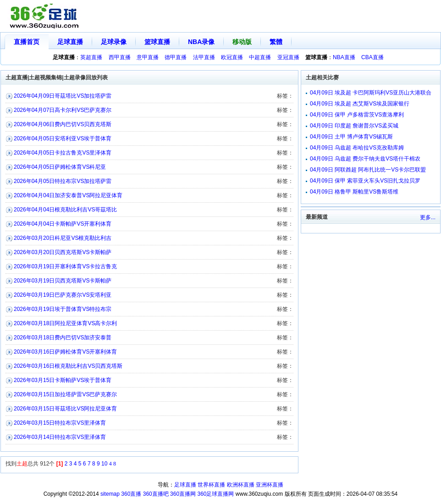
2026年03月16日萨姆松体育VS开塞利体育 (65, 352)
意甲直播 (148, 57)
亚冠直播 (288, 57)
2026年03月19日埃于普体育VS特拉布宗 (63, 309)
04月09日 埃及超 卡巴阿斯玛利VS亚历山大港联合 (371, 93)
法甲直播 (204, 57)
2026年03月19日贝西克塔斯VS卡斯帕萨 (63, 281)
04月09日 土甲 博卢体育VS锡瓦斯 (351, 137)
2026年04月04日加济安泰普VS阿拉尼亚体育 (68, 195)
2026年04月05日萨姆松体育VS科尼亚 (60, 167)
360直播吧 (156, 494)
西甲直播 (120, 57)
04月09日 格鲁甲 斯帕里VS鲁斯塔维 (354, 192)
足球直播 (70, 42)
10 (104, 464)
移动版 (242, 42)
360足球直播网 (215, 494)
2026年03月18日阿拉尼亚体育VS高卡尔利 (65, 323)
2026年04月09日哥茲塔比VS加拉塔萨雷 (63, 96)
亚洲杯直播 (270, 485)
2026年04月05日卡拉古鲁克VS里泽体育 (63, 153)
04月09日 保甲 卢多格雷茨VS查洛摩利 (357, 115)
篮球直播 (157, 42)
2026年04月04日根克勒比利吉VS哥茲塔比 (65, 210)
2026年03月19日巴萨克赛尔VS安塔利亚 (63, 295)
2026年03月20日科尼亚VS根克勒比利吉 (63, 238)
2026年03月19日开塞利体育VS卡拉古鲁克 (65, 266)
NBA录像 (201, 42)
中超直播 (260, 57)
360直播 (131, 494)
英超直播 (91, 57)
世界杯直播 (211, 485)
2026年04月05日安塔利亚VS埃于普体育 (63, 138)
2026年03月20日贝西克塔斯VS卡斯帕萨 (63, 252)
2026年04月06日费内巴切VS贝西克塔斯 (63, 124)
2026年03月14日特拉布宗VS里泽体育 (60, 437)
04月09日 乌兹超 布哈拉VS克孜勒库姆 (357, 148)
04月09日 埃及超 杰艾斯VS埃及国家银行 (360, 104)
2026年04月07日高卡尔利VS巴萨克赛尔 (63, 110)
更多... (428, 217)
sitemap (110, 494)
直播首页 (27, 42)
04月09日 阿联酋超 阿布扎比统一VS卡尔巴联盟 (368, 170)
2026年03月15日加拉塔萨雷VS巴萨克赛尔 (65, 394)
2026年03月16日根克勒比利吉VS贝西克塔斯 (68, 366)
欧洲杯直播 (241, 485)
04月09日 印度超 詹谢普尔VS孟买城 (354, 126)
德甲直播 (176, 57)
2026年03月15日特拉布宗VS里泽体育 (60, 423)
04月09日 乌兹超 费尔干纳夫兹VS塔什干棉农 (365, 159)
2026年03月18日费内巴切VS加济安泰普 (63, 338)
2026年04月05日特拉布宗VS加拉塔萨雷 (63, 181)
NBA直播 (344, 57)
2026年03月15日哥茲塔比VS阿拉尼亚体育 (65, 409)
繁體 (276, 42)
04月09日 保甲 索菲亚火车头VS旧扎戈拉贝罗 (365, 181)
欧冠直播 (232, 57)
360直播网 (183, 494)
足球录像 (114, 42)
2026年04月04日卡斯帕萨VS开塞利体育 (63, 224)
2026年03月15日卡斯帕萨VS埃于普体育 (63, 380)
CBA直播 (372, 57)
